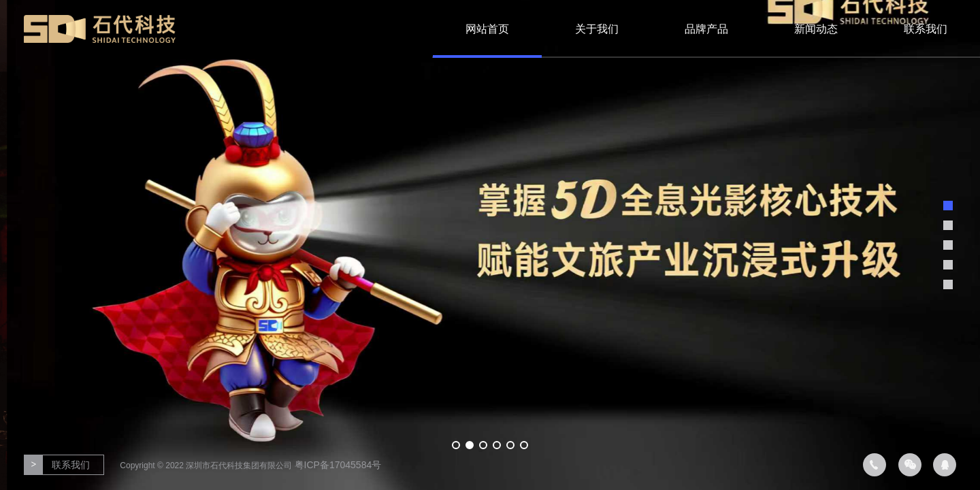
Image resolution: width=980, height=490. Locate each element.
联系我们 (926, 29)
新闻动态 (816, 29)
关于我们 (597, 29)
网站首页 (487, 29)
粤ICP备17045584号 (338, 465)
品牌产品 (706, 29)
